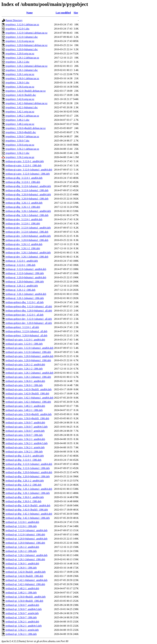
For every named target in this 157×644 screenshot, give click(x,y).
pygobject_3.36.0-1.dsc (18, 83)
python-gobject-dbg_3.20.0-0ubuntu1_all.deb (29, 311)
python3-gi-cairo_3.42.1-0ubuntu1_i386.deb (28, 402)
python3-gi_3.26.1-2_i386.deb (21, 551)
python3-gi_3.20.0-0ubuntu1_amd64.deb (27, 539)
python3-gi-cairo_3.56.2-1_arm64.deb (25, 447)
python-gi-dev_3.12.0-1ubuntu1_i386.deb (27, 232)
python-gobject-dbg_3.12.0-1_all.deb (25, 302)
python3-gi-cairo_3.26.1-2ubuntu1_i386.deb (28, 377)
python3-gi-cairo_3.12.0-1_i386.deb (24, 344)
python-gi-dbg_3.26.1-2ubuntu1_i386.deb (27, 215)
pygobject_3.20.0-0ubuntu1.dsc (22, 49)
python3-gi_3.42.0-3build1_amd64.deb (26, 572)
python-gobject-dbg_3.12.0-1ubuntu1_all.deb (29, 306)
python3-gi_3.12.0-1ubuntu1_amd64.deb (27, 530)
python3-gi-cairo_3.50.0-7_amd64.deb (25, 423)
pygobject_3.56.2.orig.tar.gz (20, 157)
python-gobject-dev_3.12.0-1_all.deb (25, 315)
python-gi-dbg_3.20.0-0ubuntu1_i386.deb (27, 199)
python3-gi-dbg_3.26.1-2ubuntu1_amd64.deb (29, 489)
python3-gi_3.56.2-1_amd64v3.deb (24, 626)
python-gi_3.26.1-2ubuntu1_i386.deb (25, 298)
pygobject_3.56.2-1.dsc (18, 153)
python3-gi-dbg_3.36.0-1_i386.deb (23, 501)
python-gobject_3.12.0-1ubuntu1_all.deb (26, 331)
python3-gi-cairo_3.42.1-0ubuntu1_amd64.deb (29, 398)
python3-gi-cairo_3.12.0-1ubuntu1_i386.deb (28, 352)
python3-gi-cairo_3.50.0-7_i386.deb (24, 435)
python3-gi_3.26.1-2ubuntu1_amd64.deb (27, 555)
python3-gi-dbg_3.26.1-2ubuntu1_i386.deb (28, 493)
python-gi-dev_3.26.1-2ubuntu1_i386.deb (27, 257)
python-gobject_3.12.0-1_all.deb (22, 327)
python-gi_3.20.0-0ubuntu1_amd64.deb (26, 277)
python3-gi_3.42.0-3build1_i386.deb (24, 576)
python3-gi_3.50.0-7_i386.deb (21, 617)
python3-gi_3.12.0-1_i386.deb (21, 526)
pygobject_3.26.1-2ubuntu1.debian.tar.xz (27, 66)
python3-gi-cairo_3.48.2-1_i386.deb (24, 410)
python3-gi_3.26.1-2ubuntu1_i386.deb (25, 559)
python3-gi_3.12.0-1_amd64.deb (22, 522)
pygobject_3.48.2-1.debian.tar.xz (22, 116)
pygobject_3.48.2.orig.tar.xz (20, 124)
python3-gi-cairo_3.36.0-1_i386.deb (24, 385)
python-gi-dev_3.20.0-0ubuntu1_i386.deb (27, 240)
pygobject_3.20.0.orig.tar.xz (20, 54)
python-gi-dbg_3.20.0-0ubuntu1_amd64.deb (28, 194)
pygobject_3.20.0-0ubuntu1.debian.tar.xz (27, 45)
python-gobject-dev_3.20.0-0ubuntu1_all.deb (29, 323)
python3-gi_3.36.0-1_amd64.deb (22, 564)
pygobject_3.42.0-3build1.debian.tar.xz (26, 91)
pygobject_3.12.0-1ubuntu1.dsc (22, 37)
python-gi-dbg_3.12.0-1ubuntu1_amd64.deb (28, 186)
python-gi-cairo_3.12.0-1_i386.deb (23, 165)
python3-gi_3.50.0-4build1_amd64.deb (26, 597)
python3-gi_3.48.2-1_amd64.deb (22, 588)
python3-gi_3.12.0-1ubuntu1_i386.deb (25, 535)
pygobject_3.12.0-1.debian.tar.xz (22, 24)
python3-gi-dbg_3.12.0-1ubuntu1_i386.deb (28, 468)
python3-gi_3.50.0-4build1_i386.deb (24, 601)
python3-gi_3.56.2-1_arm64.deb (22, 630)
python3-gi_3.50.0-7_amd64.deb (22, 605)
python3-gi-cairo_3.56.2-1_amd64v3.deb (27, 443)
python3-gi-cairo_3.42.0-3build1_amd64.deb (29, 389)
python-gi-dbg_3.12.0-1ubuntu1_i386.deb (27, 190)
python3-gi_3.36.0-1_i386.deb (21, 568)
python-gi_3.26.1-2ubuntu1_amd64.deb (26, 294)
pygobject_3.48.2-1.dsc (18, 120)
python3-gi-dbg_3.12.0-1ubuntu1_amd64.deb (29, 464)
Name (29, 13)
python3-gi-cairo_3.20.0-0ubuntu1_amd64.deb (29, 356)
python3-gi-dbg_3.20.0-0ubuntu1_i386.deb (28, 476)
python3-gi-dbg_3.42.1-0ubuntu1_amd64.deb (29, 514)
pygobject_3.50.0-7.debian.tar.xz (22, 136)
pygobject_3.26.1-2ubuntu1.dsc (22, 70)
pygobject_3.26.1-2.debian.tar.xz (22, 58)
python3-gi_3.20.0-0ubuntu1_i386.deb (25, 543)
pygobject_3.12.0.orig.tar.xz (20, 41)
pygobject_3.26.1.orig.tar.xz (20, 74)
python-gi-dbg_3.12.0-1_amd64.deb (24, 178)
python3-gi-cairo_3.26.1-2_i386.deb (24, 369)
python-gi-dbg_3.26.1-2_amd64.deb (24, 203)
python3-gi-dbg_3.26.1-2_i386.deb (23, 485)
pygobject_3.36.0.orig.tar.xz (20, 87)
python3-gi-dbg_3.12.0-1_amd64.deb (25, 456)
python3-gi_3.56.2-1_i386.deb (21, 634)
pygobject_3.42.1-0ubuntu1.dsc (22, 107)
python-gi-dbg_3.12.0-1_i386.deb (23, 182)
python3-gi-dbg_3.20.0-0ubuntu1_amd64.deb (29, 472)
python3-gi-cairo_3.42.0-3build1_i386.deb (27, 394)
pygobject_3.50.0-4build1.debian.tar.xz (26, 128)
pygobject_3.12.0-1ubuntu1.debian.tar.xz (27, 33)
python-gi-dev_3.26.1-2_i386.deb (23, 248)
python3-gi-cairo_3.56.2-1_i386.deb (24, 452)
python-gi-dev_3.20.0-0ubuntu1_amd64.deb (28, 236)
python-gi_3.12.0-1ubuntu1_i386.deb (25, 273)
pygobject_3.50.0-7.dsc (18, 141)
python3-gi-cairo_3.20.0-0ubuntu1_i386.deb (28, 360)
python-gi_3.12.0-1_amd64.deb (22, 261)
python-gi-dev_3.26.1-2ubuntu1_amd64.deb (28, 253)
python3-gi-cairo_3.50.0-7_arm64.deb (25, 431)
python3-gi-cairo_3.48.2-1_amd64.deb (25, 406)
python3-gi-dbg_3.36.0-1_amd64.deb (25, 497)
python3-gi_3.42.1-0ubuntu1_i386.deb (25, 584)
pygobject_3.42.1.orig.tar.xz (20, 112)
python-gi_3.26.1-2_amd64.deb (22, 286)
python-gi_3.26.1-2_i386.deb (20, 290)
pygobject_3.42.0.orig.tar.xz (20, 99)
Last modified (63, 13)
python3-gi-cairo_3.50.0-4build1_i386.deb (27, 418)
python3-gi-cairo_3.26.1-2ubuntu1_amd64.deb (29, 373)
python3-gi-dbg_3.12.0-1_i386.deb (23, 460)
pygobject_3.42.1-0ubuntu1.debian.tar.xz (27, 103)
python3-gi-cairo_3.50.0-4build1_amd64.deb (29, 414)
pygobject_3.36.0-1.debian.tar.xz (22, 78)
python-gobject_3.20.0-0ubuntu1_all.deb (26, 335)
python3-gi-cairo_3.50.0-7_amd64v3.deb (27, 427)
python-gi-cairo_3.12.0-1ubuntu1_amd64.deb (29, 170)
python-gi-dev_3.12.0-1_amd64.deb (24, 219)
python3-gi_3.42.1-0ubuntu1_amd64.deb (27, 580)
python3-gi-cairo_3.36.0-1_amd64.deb (25, 381)
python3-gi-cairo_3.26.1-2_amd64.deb (25, 365)
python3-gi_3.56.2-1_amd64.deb (22, 622)
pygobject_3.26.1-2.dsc (18, 62)
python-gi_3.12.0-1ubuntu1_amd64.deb (26, 269)
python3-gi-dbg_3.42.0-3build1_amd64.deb (28, 505)
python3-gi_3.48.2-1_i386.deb (21, 593)
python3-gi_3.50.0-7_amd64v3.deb (24, 609)
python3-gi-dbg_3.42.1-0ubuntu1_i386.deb (28, 518)
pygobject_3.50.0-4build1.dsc (21, 132)
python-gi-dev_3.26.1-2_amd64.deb (24, 244)
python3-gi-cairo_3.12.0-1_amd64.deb (25, 340)
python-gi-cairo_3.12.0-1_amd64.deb (25, 161)
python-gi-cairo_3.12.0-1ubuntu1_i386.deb (28, 174)
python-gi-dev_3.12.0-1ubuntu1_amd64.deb (28, 228)
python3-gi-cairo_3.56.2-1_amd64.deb (25, 439)
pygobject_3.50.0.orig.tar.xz (20, 145)
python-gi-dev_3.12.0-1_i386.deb (23, 224)
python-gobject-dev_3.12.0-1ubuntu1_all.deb (29, 319)
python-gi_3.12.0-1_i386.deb (20, 265)
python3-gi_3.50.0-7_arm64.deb (22, 613)
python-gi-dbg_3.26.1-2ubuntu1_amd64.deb (28, 211)
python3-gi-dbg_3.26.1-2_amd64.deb (25, 481)
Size (76, 13)
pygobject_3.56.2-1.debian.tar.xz (22, 149)
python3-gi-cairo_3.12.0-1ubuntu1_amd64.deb (29, 348)
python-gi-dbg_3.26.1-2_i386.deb (23, 207)
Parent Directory (14, 20)
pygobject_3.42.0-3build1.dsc (21, 95)
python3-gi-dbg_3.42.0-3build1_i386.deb (27, 510)
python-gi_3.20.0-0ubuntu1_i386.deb (25, 282)
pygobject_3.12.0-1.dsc (18, 29)
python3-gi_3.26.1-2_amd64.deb (22, 547)
